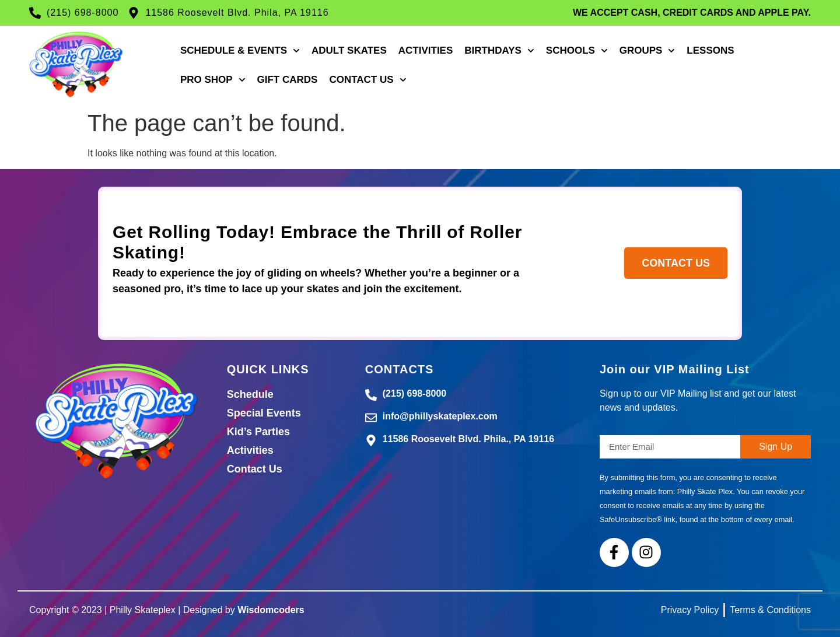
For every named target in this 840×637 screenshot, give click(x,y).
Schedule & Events (240, 51)
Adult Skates (349, 50)
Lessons (710, 50)
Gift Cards (288, 80)
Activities (426, 50)
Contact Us (367, 80)
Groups (647, 51)
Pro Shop (213, 80)
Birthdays (499, 51)
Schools (577, 51)
